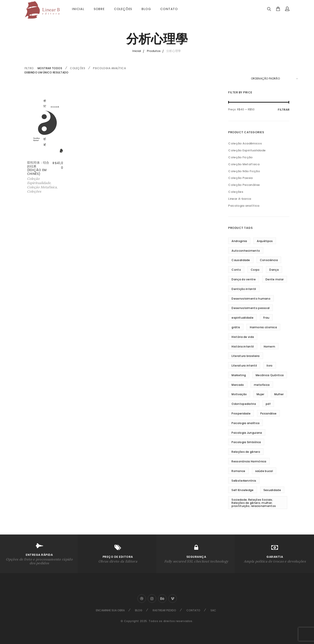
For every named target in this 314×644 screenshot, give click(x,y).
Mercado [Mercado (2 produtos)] (238, 385)
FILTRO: (30, 68)
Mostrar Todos (50, 68)
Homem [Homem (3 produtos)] (270, 347)
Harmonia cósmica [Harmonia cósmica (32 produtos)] (263, 327)
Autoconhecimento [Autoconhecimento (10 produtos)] (246, 251)
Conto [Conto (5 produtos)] (236, 270)
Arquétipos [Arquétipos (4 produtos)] (265, 241)
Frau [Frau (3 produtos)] (266, 318)
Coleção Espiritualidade (39, 181)
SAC (213, 610)
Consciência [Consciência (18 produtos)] (269, 260)
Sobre (99, 9)
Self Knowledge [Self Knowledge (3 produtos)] (242, 490)
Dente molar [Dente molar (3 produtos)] (275, 279)
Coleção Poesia (240, 178)
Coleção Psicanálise (244, 185)
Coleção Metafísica (42, 187)
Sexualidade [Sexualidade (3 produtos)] (272, 490)
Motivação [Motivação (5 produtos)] (239, 394)
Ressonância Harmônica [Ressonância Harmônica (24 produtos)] (249, 461)
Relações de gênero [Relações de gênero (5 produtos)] (246, 452)
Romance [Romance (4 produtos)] (238, 471)
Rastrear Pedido (164, 610)
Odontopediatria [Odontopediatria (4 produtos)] (244, 404)
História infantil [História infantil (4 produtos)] (243, 347)
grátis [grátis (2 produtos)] (236, 327)
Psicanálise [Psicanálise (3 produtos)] (268, 413)
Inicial (78, 9)
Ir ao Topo (299, 321)
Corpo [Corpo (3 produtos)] (255, 270)
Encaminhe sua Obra (110, 610)
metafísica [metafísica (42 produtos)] (262, 385)
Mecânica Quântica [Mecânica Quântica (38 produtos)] (270, 375)
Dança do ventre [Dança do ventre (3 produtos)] (244, 279)
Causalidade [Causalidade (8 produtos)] (241, 260)
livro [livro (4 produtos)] (270, 366)
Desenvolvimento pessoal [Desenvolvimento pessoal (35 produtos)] (251, 308)
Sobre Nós (13, 321)
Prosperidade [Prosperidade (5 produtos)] (241, 413)
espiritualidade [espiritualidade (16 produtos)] (242, 318)
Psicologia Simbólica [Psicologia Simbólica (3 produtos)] (246, 442)
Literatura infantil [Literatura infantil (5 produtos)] (244, 366)
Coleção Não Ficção (244, 171)
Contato (169, 9)
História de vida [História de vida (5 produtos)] (243, 337)
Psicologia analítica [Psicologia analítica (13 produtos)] (246, 423)
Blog (146, 9)
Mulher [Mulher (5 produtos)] (279, 394)
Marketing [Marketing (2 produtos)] (239, 375)
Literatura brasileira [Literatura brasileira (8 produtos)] (246, 356)
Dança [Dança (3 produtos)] (274, 270)
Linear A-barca (240, 199)
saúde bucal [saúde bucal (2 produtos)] (264, 471)
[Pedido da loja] (274, 79)
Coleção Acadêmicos (245, 143)
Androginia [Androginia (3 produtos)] (239, 241)
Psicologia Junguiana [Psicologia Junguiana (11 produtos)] (247, 433)
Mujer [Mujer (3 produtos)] (260, 394)
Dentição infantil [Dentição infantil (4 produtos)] (244, 289)
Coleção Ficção (240, 157)
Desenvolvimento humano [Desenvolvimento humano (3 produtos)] (251, 299)
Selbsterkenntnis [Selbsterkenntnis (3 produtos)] (244, 481)
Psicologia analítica (109, 68)
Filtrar (284, 110)
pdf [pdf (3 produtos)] (268, 404)
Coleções (123, 9)
